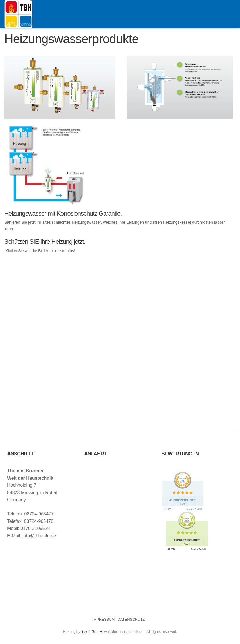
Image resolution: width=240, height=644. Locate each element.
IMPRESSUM (104, 619)
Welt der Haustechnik (18, 14)
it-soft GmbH (92, 632)
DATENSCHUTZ (131, 619)
